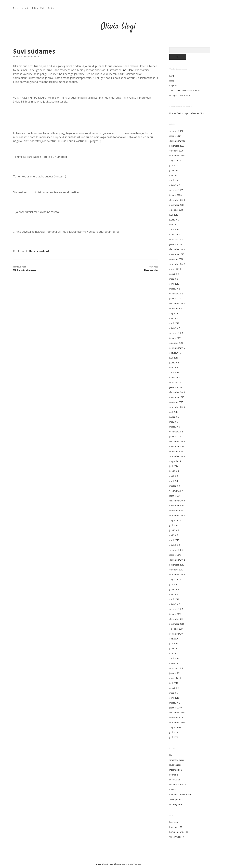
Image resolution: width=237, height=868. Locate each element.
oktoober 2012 (176, 570)
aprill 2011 (174, 658)
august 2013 (175, 520)
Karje (172, 76)
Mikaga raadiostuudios (180, 96)
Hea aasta (151, 270)
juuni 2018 (174, 274)
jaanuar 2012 (175, 614)
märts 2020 (175, 185)
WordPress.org (176, 837)
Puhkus (173, 790)
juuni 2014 (174, 471)
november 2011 (177, 624)
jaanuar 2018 (175, 299)
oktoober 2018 (176, 259)
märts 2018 (175, 289)
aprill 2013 (174, 540)
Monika (173, 113)
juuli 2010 (174, 683)
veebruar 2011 (176, 668)
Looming (173, 775)
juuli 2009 (174, 732)
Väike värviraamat (26, 270)
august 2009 (175, 727)
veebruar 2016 (176, 382)
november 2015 (177, 397)
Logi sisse (174, 822)
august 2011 (175, 639)
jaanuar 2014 (175, 496)
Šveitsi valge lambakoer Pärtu (191, 113)
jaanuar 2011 (175, 673)
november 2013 (177, 506)
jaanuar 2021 (175, 136)
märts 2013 (175, 545)
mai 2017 (174, 318)
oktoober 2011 (176, 629)
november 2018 (177, 254)
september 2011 (177, 634)
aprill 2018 (174, 284)
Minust (25, 8)
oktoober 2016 (176, 343)
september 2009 (177, 723)
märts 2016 (175, 377)
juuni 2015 (174, 417)
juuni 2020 (174, 170)
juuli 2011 (174, 644)
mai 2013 (174, 535)
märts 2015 (175, 427)
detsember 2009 (177, 713)
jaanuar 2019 (175, 244)
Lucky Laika (175, 780)
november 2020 (177, 146)
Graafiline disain (177, 760)
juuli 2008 (174, 737)
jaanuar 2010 (175, 708)
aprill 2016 (174, 373)
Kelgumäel (174, 86)
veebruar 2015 (176, 432)
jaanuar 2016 (175, 387)
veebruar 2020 (176, 190)
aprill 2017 (174, 323)
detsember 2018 (177, 249)
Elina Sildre (127, 70)
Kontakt (51, 8)
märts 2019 (175, 235)
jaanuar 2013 (175, 555)
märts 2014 (175, 486)
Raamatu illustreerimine (180, 794)
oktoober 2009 (176, 718)
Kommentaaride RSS (179, 832)
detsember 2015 (177, 392)
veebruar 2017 (176, 333)
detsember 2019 (177, 200)
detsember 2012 (177, 560)
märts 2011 (175, 663)
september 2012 (177, 575)
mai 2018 (174, 279)
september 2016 (177, 348)
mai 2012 (174, 594)
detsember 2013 (177, 501)
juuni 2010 (174, 688)
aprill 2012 (174, 599)
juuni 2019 (174, 220)
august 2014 (175, 461)
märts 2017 (175, 328)
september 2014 (177, 456)
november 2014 (177, 446)
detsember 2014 (177, 442)
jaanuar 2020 (175, 195)
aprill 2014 (174, 481)
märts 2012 (175, 604)
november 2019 (177, 205)
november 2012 (177, 565)
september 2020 (177, 156)
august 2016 (175, 353)
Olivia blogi (118, 27)
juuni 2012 (174, 589)
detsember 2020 (177, 141)
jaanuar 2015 (175, 437)
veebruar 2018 (176, 294)
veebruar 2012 (176, 609)
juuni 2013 (174, 530)
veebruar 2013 (176, 550)
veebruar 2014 (176, 491)
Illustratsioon (175, 765)
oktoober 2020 (176, 151)
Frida (172, 81)
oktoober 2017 (176, 308)
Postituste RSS (176, 827)
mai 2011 (174, 654)
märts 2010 (175, 703)
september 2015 (177, 407)
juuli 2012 (174, 584)
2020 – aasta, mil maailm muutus (184, 91)
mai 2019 (174, 225)
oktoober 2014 (176, 451)
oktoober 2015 (176, 402)
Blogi (16, 8)
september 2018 (177, 264)
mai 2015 (174, 422)
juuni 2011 (174, 649)
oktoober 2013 (176, 511)
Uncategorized (39, 251)
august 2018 (175, 269)
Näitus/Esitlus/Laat (178, 785)
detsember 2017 (177, 304)
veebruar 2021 (176, 131)
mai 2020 (174, 175)
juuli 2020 (174, 166)
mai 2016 (174, 368)
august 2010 (175, 678)
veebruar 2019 (176, 239)
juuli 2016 (174, 358)
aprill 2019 (174, 230)
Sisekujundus (175, 799)
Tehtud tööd (38, 8)
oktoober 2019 (176, 210)
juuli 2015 (174, 412)
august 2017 (175, 313)
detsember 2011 (177, 619)
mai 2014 (174, 476)
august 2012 (175, 580)
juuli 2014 (174, 466)
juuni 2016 (174, 363)
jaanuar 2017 (175, 338)
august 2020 (175, 161)
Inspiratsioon (176, 770)
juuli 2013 (174, 525)
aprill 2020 (174, 180)
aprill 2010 (174, 698)
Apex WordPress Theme (109, 864)
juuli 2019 (174, 215)
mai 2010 (174, 693)
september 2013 (177, 515)
